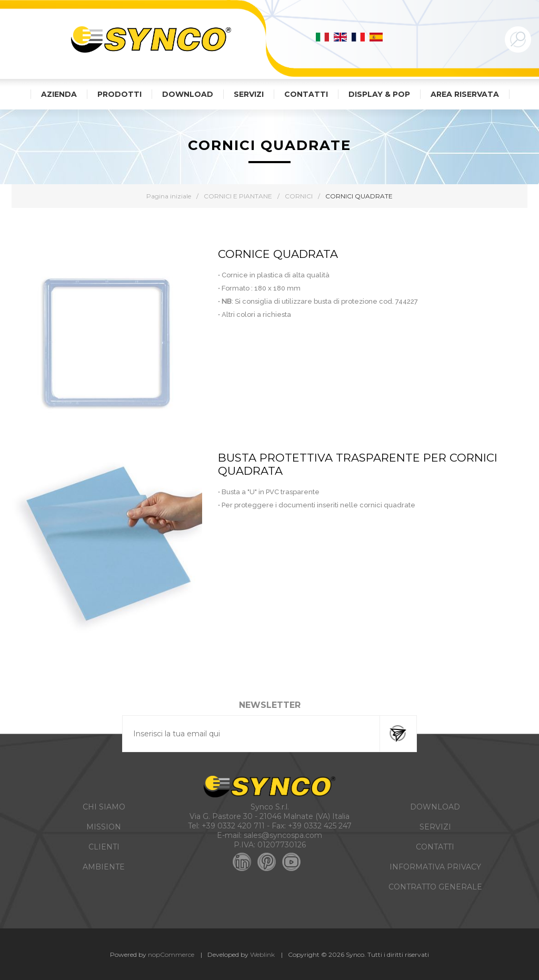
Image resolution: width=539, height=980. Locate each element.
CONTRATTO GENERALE (435, 887)
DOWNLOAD (435, 807)
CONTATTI (435, 847)
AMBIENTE (104, 867)
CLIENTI (104, 847)
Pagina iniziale (169, 196)
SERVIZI (435, 827)
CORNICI (299, 196)
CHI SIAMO (104, 807)
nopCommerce (171, 954)
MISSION (104, 827)
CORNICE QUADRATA (278, 254)
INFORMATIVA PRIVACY (435, 867)
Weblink (262, 954)
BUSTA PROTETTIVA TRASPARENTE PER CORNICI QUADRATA (358, 464)
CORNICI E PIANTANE (238, 196)
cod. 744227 (398, 301)
